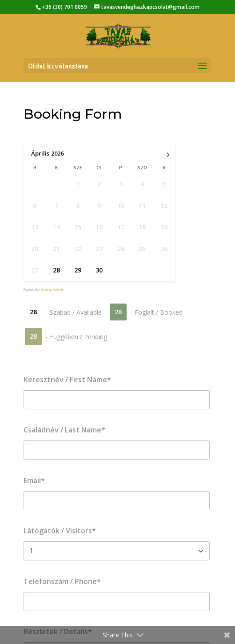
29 (78, 270)
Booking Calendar (52, 290)
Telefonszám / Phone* (62, 581)
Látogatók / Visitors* (60, 531)
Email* (34, 480)
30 (99, 270)
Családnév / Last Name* (64, 430)
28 (56, 270)
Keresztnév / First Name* (67, 380)
